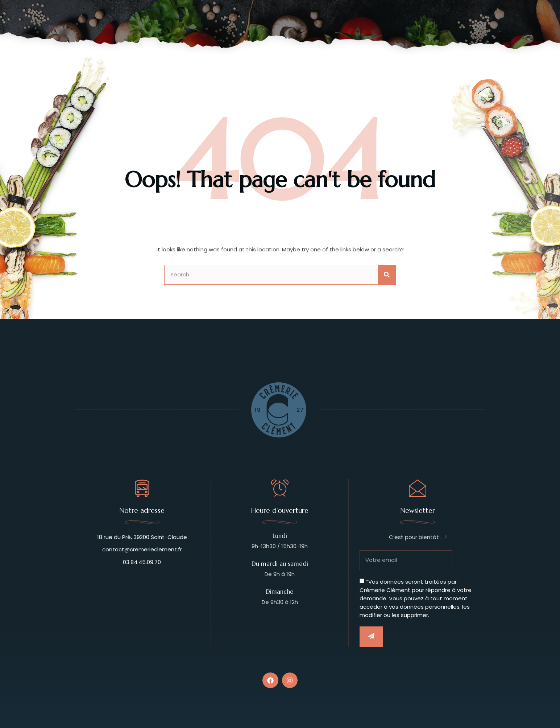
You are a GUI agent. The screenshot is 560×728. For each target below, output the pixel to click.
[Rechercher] (387, 275)
